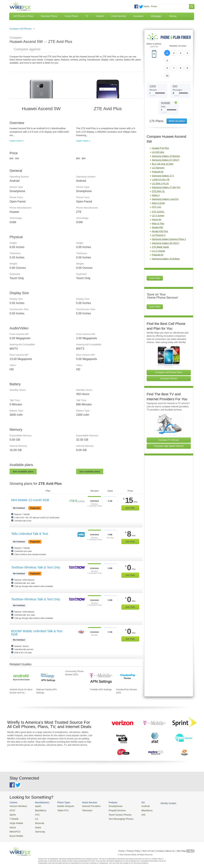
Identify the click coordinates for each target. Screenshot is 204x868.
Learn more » (17, 141)
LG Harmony (158, 150)
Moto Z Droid (158, 185)
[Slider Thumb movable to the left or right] (153, 76)
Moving (173, 16)
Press (154, 6)
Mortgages (156, 16)
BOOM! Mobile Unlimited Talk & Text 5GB (37, 633)
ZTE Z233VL (158, 194)
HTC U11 (157, 189)
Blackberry (137, 810)
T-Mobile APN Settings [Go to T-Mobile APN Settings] (101, 689)
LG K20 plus (158, 134)
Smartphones (108, 806)
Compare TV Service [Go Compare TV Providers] (169, 422)
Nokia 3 (156, 177)
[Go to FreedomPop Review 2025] (127, 678)
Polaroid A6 (158, 154)
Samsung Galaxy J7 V (163, 158)
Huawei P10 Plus (160, 130)
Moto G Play (158, 205)
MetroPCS (14, 829)
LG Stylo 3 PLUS (160, 165)
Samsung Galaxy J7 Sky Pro (166, 169)
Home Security (119, 16)
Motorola (37, 821)
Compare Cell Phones (20, 29)
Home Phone (71, 16)
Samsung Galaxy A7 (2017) (166, 142)
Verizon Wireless (17, 806)
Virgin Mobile (16, 821)
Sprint (12, 814)
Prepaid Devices (110, 810)
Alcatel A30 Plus (160, 213)
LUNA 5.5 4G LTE (161, 161)
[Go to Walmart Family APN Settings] (48, 678)
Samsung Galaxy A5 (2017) (166, 225)
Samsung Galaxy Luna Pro (165, 181)
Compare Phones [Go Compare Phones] (169, 360)
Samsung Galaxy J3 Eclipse (166, 241)
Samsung (37, 829)
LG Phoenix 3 (159, 217)
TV (87, 16)
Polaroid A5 (158, 237)
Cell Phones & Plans (23, 16)
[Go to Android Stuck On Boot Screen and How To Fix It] (21, 678)
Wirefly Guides (157, 803)
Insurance (138, 16)
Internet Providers (86, 806)
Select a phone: (154, 45)
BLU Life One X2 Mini (163, 146)
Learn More (155, 260)
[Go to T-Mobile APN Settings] (101, 678)
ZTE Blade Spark (160, 229)
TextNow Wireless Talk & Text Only (36, 567)
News (146, 6)
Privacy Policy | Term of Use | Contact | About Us (151, 848)
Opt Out (190, 848)
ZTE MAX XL (158, 173)
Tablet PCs (60, 810)
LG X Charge (158, 233)
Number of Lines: (178, 46)
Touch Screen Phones (112, 814)
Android (136, 806)
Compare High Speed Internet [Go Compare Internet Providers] (169, 428)
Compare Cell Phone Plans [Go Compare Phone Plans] (169, 354)
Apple (36, 806)
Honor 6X (157, 201)
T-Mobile (14, 818)
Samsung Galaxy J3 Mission (166, 138)
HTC (35, 814)
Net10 (12, 825)
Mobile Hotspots (63, 806)
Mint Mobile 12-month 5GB (30, 500)
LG (34, 818)
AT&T (12, 810)
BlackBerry (38, 810)
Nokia (36, 825)
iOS (134, 814)
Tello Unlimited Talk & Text (30, 534)
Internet (100, 16)
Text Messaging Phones (113, 818)
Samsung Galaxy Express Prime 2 (169, 221)
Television (83, 810)
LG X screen (158, 198)
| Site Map (181, 848)
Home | (122, 848)
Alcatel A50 (157, 209)
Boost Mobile (16, 833)
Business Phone (49, 16)
